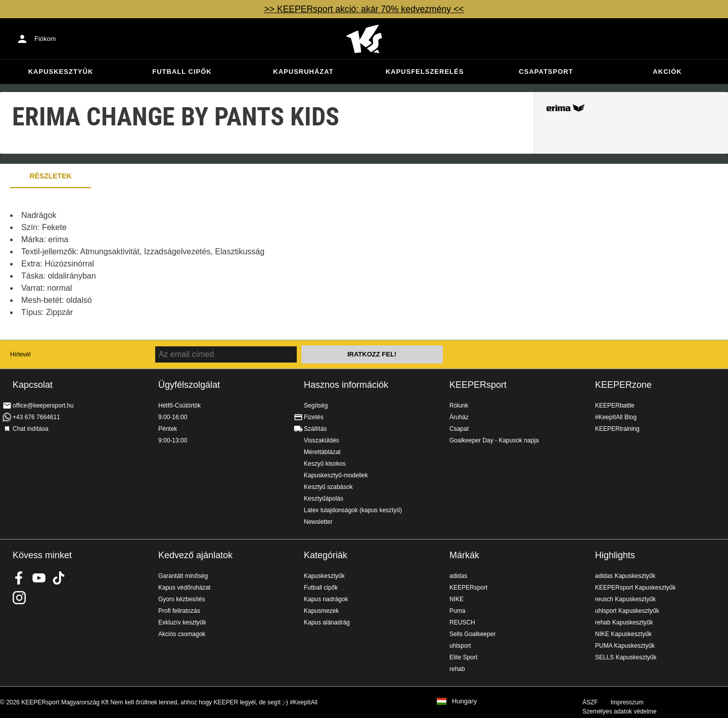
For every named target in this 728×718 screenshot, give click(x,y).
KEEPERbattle (615, 406)
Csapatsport (546, 72)
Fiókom (45, 39)
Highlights (615, 555)
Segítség (316, 406)
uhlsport (460, 646)
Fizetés (314, 417)
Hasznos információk (346, 385)
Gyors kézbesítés (182, 599)
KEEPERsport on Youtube (39, 578)
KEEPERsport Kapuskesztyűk (635, 588)
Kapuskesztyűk (61, 72)
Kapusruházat (303, 72)
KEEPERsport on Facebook (19, 578)
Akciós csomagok (182, 634)
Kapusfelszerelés (425, 72)
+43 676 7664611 (36, 417)
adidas (458, 576)
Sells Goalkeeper (472, 634)
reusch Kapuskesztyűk (625, 599)
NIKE (457, 599)
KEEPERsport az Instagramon (19, 598)
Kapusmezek (321, 611)
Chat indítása (31, 429)
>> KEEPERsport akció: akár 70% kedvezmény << (364, 9)
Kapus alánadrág (327, 622)
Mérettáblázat (322, 452)
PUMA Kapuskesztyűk (625, 646)
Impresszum (627, 702)
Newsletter (318, 522)
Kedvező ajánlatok (195, 555)
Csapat (459, 429)
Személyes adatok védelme (620, 711)
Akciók (667, 72)
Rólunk (459, 406)
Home (364, 39)
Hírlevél (20, 354)
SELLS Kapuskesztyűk (626, 657)
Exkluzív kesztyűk (182, 622)
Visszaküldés (322, 440)
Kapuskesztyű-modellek (336, 475)
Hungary (464, 701)
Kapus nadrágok (326, 599)
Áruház (459, 417)
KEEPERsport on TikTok (59, 578)
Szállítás (315, 429)
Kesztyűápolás (324, 499)
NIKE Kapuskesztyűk (623, 634)
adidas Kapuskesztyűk (625, 576)
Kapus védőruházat (184, 588)
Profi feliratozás (179, 611)
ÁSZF (590, 702)
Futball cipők (182, 72)
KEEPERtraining (617, 429)
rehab (457, 669)
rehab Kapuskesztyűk (624, 622)
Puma (457, 611)
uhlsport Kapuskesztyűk (627, 611)
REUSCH (462, 622)
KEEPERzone (623, 385)
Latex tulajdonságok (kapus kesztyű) (353, 510)
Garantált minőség (183, 576)
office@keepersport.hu (43, 406)
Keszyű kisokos (325, 464)
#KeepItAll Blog (616, 417)
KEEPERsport (478, 385)
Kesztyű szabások (328, 487)
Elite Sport (463, 657)
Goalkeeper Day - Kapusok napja (494, 440)
